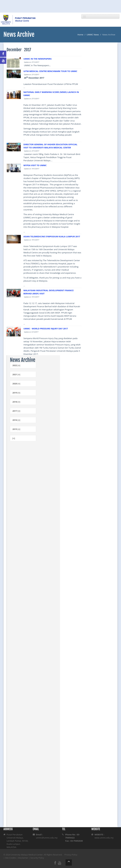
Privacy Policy (71, 855)
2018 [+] (16, 402)
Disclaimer (23, 858)
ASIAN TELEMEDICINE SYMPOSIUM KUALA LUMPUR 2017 (52, 236)
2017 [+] (16, 411)
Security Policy (37, 858)
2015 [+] (16, 429)
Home (80, 35)
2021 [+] (16, 374)
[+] (14, 438)
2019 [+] (16, 393)
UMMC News (93, 35)
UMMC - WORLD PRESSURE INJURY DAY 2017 (46, 329)
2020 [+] (16, 384)
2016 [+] (16, 420)
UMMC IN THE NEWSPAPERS (37, 59)
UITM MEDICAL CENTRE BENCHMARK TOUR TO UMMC (50, 71)
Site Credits (11, 858)
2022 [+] (16, 365)
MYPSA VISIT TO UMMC (35, 165)
